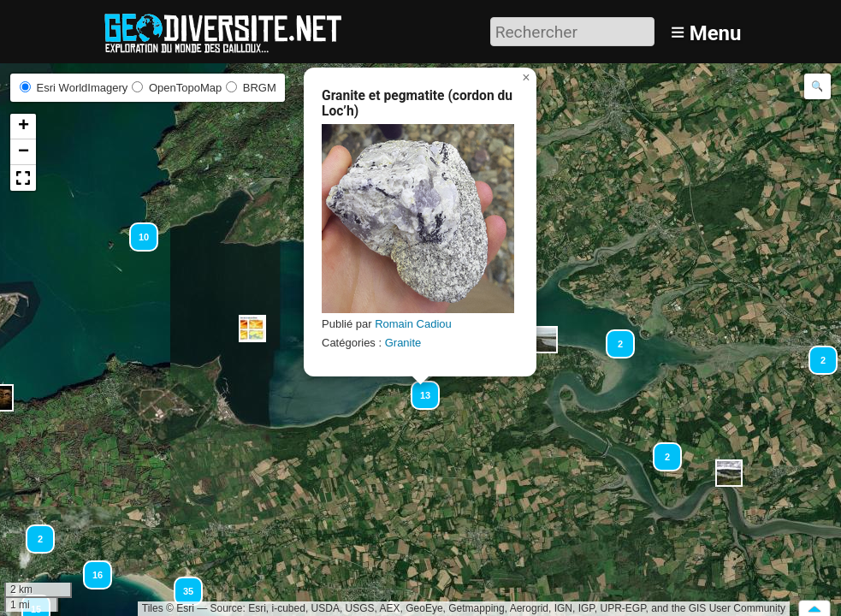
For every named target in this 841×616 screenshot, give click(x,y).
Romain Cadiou (413, 324)
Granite (403, 343)
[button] (252, 329)
